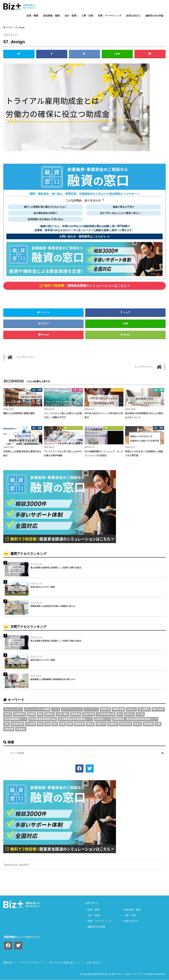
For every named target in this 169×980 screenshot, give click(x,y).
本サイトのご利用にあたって (64, 963)
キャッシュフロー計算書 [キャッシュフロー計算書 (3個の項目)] (37, 709)
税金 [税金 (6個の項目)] (40, 724)
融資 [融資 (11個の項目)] (70, 724)
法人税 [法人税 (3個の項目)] (140, 714)
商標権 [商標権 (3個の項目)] (31, 714)
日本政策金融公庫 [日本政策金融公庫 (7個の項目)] (106, 714)
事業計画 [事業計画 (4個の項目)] (105, 709)
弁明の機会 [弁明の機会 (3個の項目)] (63, 714)
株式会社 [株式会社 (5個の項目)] (129, 714)
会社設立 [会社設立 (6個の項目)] (131, 709)
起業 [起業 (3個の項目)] (158, 724)
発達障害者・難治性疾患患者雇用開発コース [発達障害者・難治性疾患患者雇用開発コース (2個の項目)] (135, 719)
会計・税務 (71, 16)
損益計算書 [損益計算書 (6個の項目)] (89, 714)
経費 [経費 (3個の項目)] (62, 724)
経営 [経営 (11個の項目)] (55, 724)
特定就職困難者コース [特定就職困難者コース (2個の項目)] (15, 719)
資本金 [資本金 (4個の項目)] (138, 724)
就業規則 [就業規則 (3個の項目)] (50, 714)
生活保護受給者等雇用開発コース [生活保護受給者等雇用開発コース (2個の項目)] (75, 719)
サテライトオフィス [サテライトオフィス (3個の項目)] (72, 709)
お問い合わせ (93, 963)
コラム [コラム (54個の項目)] (56, 709)
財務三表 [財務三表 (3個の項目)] (101, 724)
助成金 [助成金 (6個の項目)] (8, 714)
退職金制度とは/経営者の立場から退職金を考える (53, 606)
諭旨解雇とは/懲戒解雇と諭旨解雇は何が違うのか (53, 679)
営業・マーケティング (110, 16)
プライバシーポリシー (31, 963)
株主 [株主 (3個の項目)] (120, 714)
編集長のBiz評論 (154, 16)
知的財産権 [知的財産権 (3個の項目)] (17, 724)
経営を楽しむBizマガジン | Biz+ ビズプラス (121, 974)
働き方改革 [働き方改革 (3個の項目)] (158, 709)
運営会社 (8, 963)
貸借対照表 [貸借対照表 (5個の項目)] (126, 724)
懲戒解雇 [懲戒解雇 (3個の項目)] (76, 714)
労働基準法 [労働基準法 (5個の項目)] (20, 714)
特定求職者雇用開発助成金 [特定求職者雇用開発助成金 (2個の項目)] (43, 719)
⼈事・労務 (87, 16)
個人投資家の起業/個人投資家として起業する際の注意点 (56, 568)
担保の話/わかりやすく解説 (43, 587)
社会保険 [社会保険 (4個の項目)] (30, 724)
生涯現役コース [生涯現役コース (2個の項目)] (103, 719)
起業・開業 (32, 16)
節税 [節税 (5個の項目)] (47, 724)
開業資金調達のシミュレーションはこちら (84, 286)
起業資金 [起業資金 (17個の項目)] (21, 729)
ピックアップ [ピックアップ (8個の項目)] (91, 709)
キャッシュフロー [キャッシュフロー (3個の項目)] (13, 709)
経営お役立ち (134, 16)
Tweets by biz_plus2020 (16, 865)
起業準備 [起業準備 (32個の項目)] (9, 729)
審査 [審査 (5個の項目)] (40, 714)
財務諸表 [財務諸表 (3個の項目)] (113, 724)
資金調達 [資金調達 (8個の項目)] (148, 724)
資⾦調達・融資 (51, 16)
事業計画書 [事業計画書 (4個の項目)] (118, 709)
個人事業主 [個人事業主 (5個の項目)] (144, 709)
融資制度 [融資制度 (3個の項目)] (79, 724)
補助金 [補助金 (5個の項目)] (90, 724)
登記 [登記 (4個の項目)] (7, 724)
